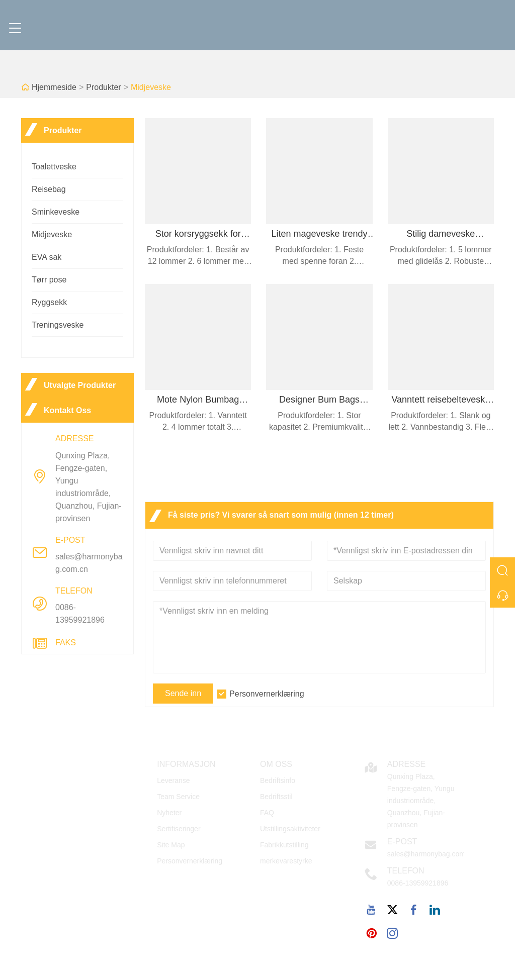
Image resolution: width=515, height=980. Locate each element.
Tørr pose (49, 280)
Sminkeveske (56, 212)
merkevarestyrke (286, 861)
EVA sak (47, 257)
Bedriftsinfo (278, 780)
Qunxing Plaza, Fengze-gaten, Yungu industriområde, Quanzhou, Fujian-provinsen (89, 487)
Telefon (406, 871)
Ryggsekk (49, 302)
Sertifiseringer (179, 829)
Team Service (178, 797)
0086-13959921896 (80, 614)
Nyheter (169, 813)
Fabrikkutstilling (284, 845)
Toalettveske (54, 167)
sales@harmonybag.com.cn (89, 563)
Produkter (103, 87)
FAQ (267, 813)
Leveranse (173, 780)
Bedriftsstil (276, 797)
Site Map (171, 845)
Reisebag (49, 189)
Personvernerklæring (267, 694)
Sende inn (183, 693)
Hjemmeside (54, 87)
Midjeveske (151, 87)
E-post (402, 842)
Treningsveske (58, 325)
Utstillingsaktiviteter (290, 829)
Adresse (406, 764)
